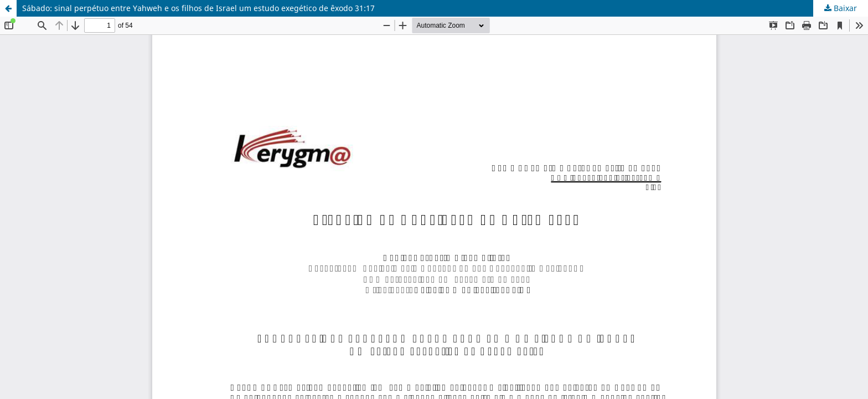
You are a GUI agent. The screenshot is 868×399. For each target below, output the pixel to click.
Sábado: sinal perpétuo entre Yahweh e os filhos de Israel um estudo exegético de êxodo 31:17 (198, 8)
